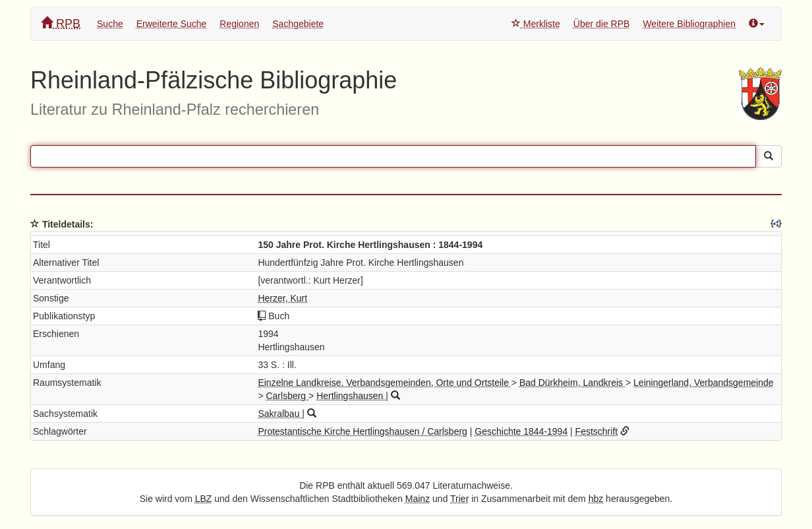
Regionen (239, 24)
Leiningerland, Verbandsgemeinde (704, 383)
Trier (459, 499)
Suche (110, 24)
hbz (596, 499)
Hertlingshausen (351, 396)
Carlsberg (287, 396)
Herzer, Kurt (282, 298)
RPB (61, 23)
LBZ (204, 499)
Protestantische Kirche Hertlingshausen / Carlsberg (362, 431)
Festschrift (597, 431)
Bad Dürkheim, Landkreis (572, 383)
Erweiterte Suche (172, 24)
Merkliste (536, 24)
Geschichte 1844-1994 (521, 431)
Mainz (418, 499)
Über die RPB (602, 24)
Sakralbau (280, 414)
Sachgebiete (298, 24)
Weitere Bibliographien (689, 24)
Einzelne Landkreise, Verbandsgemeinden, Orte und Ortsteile (384, 383)
